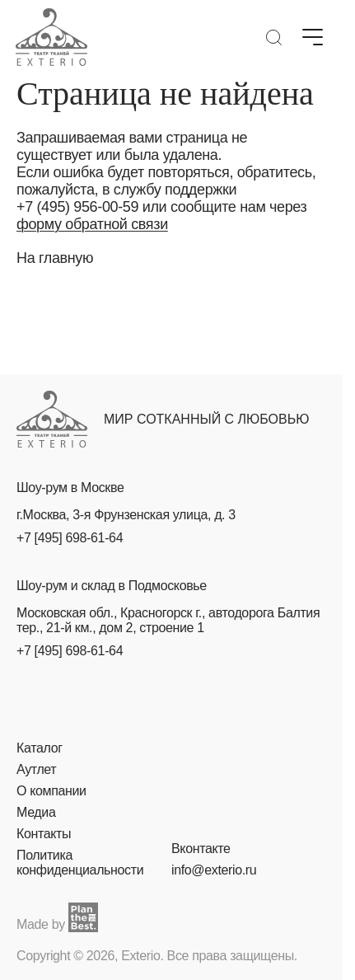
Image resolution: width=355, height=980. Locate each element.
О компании (51, 791)
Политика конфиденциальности (80, 863)
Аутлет (36, 769)
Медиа (36, 812)
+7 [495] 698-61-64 (70, 538)
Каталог (40, 748)
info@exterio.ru (214, 870)
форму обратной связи (92, 224)
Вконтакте (201, 849)
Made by (57, 917)
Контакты (44, 834)
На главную (55, 258)
